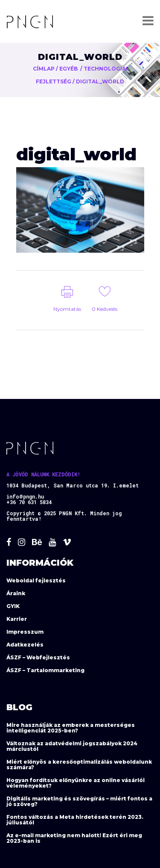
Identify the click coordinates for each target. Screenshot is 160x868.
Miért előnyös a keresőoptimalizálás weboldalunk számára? (79, 765)
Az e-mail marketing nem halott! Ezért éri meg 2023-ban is (74, 838)
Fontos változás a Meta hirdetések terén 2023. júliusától (75, 820)
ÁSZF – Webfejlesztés (38, 657)
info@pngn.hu (25, 496)
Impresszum (25, 632)
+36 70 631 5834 (29, 502)
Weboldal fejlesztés (36, 580)
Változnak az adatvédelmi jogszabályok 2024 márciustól (72, 746)
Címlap (44, 69)
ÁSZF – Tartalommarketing (45, 670)
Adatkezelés (25, 645)
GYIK (13, 606)
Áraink (16, 593)
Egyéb (68, 69)
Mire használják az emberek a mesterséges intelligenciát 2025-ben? (71, 728)
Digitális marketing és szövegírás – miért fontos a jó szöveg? (79, 801)
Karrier (17, 619)
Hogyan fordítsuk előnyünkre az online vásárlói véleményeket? (76, 783)
